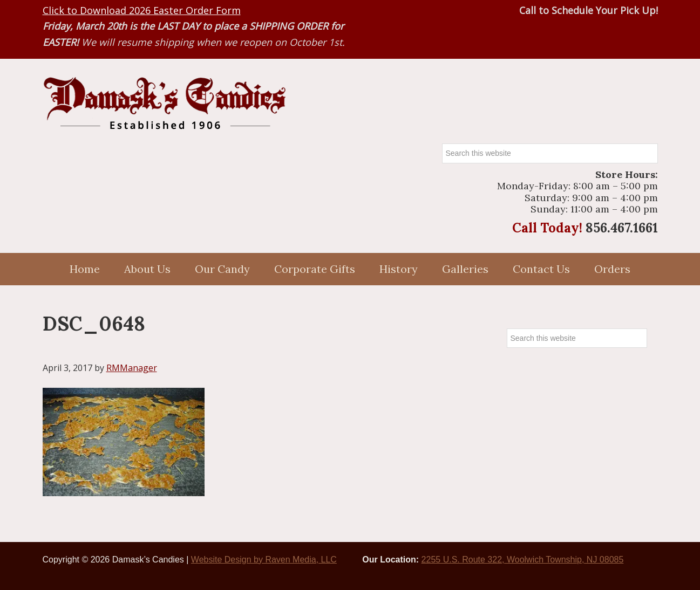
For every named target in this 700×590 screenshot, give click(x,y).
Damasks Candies (164, 103)
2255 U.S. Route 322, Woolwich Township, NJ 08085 (523, 560)
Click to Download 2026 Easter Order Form (142, 10)
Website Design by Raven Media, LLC (264, 560)
